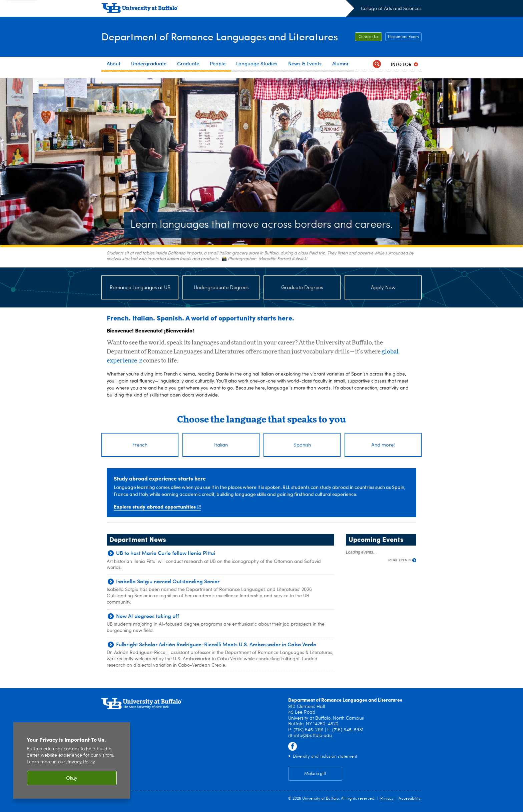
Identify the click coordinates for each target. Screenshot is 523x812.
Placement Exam (403, 37)
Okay (72, 778)
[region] (72, 760)
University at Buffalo (321, 799)
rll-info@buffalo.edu (310, 736)
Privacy (387, 799)
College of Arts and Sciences (391, 9)
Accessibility (410, 799)
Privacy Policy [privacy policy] (81, 762)
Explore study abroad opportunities (157, 507)
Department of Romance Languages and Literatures (220, 36)
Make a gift (315, 774)
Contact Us (368, 37)
